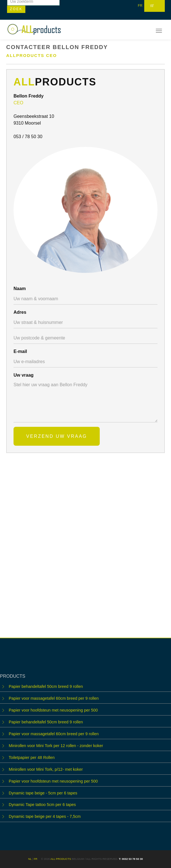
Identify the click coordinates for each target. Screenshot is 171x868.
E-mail (20, 351)
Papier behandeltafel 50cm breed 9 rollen (46, 686)
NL (30, 859)
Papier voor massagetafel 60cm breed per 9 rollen (54, 698)
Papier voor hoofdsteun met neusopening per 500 (53, 710)
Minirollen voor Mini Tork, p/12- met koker (46, 769)
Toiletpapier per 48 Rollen (32, 757)
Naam (20, 289)
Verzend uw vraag (57, 436)
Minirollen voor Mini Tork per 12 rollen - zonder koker (56, 746)
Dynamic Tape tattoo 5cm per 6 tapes (42, 805)
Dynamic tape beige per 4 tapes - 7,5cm (45, 816)
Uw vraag (24, 375)
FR (140, 6)
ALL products (61, 859)
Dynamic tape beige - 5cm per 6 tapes (43, 793)
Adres (20, 312)
